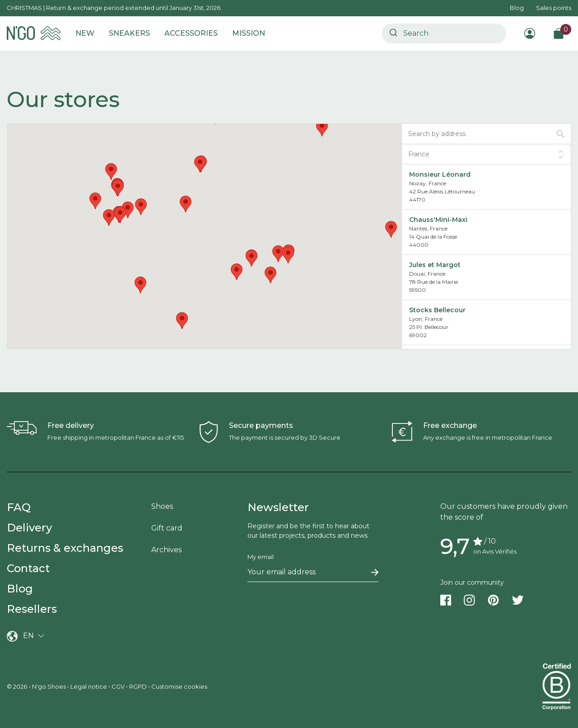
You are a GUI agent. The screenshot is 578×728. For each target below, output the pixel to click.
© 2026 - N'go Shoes (37, 686)
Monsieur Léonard (440, 174)
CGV (118, 686)
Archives (166, 550)
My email (261, 557)
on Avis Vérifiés (495, 551)
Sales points (554, 8)
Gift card (167, 528)
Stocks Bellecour (437, 310)
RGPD (138, 686)
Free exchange (450, 425)
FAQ (19, 507)
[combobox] (444, 33)
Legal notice (89, 686)
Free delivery (71, 425)
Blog (517, 8)
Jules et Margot (435, 265)
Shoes (162, 506)
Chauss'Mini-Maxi (438, 220)
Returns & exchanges (65, 548)
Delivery (29, 528)
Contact (28, 568)
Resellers (32, 609)
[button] (186, 204)
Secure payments (261, 425)
